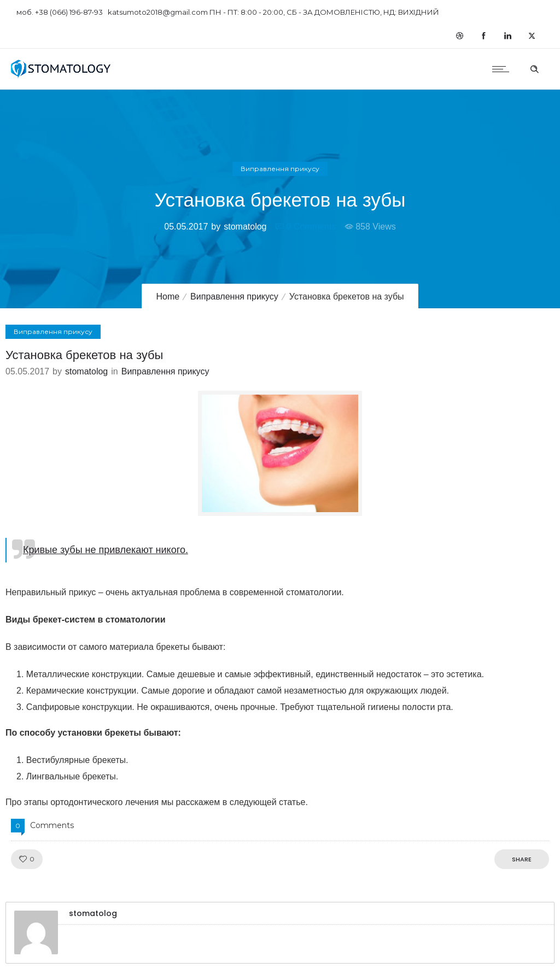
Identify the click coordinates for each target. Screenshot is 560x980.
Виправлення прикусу (234, 297)
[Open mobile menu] (503, 69)
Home (168, 297)
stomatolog (245, 227)
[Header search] (534, 68)
